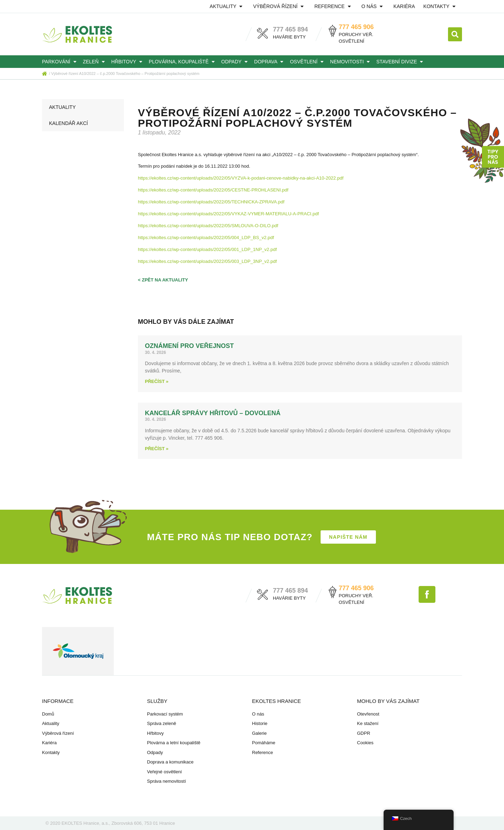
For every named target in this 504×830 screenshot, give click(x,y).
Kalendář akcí (68, 123)
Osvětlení (308, 62)
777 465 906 (356, 27)
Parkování (60, 62)
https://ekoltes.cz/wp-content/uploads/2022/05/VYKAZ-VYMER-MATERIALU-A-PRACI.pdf (228, 214)
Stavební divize (401, 62)
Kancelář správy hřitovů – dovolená (213, 413)
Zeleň (95, 62)
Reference (334, 6)
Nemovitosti (351, 62)
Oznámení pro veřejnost (189, 346)
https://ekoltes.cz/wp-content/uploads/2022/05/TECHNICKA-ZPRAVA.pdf (211, 202)
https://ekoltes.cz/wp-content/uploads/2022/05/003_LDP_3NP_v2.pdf (207, 261)
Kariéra (404, 6)
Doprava (270, 62)
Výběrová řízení (279, 6)
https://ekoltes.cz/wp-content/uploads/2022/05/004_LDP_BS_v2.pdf (206, 238)
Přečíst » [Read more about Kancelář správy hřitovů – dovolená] (157, 449)
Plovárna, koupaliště (183, 62)
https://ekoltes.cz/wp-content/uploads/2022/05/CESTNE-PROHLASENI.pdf (213, 190)
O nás (373, 6)
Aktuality (227, 6)
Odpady (236, 62)
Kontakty (441, 6)
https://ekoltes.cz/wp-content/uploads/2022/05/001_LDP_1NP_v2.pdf (207, 249)
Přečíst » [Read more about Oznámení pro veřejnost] (157, 381)
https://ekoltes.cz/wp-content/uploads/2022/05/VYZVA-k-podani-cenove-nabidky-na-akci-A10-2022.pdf (241, 178)
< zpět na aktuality (163, 280)
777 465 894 (290, 29)
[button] (455, 34)
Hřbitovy (128, 62)
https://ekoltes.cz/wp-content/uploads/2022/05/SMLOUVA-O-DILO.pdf (208, 226)
